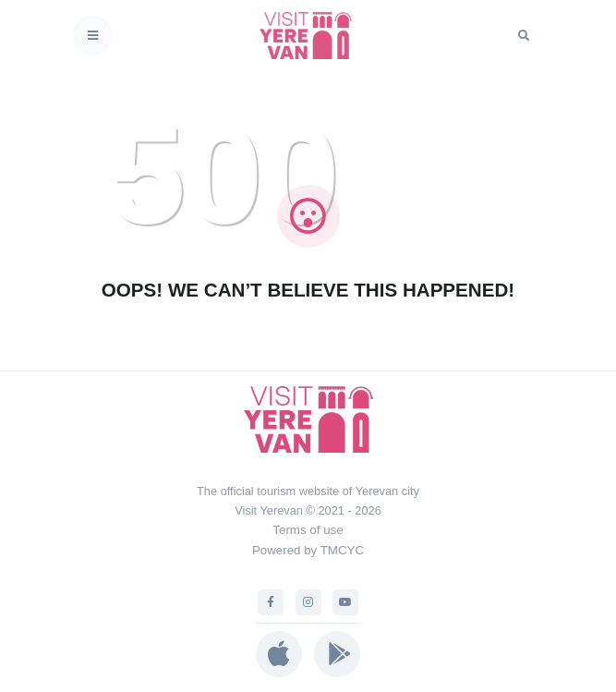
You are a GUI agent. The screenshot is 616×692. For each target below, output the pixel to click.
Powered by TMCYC (308, 550)
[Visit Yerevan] (311, 36)
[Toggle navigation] (93, 36)
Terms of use (308, 530)
